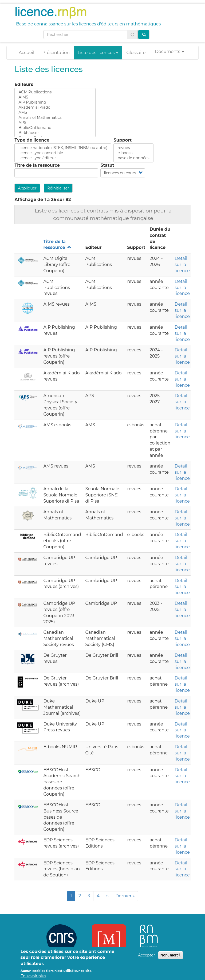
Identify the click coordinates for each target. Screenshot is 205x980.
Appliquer (27, 188)
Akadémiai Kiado (55, 107)
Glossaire (136, 53)
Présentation (56, 53)
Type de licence (32, 140)
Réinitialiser (58, 188)
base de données (133, 158)
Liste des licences (98, 53)
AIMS (55, 97)
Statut (107, 165)
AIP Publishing (55, 102)
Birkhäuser (55, 133)
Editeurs (24, 84)
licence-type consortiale (63, 153)
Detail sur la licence (182, 265)
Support (123, 140)
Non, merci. (171, 959)
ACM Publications (55, 92)
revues (133, 148)
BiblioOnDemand (55, 128)
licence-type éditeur (63, 158)
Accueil (26, 53)
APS (55, 123)
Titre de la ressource (37, 165)
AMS (55, 113)
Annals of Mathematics (55, 118)
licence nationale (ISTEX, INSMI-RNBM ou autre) (63, 148)
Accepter (146, 959)
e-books (133, 153)
